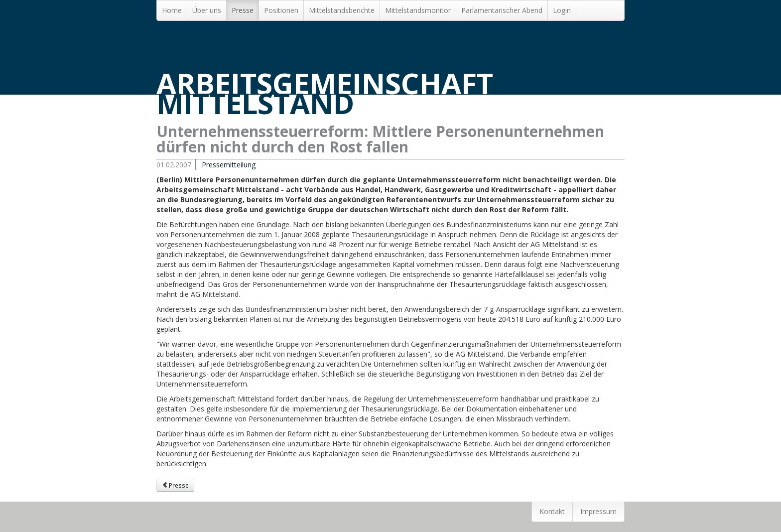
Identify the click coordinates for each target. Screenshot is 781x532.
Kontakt (552, 511)
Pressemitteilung (229, 165)
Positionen (281, 10)
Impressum (598, 511)
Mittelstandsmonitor (418, 10)
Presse (243, 10)
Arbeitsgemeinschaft (325, 93)
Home (172, 10)
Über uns (207, 10)
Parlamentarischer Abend (502, 10)
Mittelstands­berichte (342, 10)
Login (562, 10)
